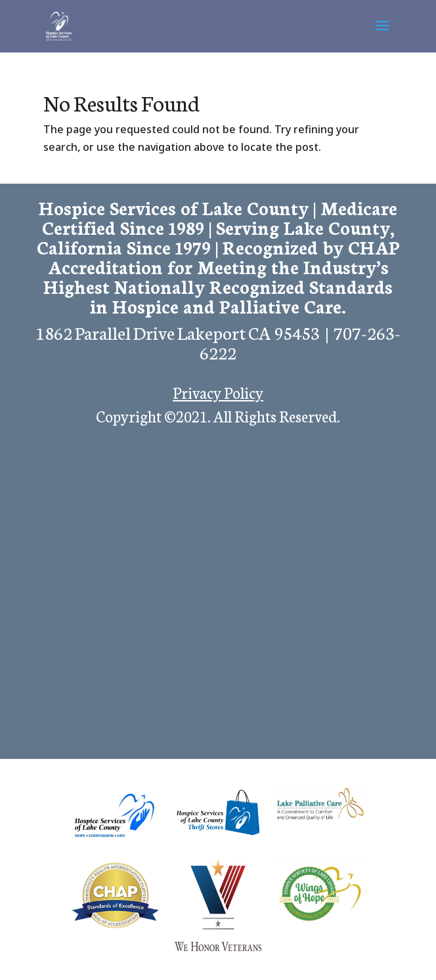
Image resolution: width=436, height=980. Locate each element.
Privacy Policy (218, 392)
